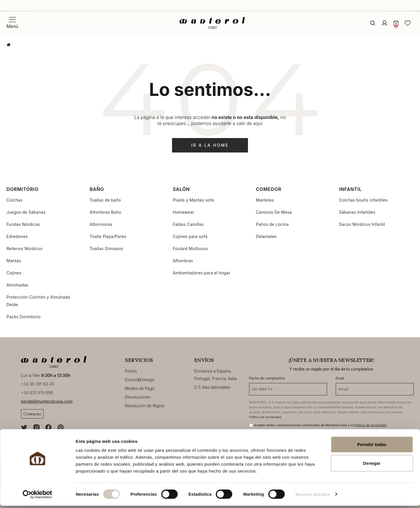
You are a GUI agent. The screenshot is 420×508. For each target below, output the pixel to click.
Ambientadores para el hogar (202, 273)
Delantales (266, 236)
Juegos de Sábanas (26, 212)
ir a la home (210, 145)
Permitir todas (372, 447)
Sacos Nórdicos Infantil (362, 224)
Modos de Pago (140, 388)
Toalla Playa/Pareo (108, 236)
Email (340, 378)
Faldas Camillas (188, 224)
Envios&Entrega (140, 380)
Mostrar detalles (313, 497)
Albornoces (101, 224)
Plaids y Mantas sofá (193, 200)
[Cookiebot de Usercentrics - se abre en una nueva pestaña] (37, 497)
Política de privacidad (265, 417)
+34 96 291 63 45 (38, 384)
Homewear (184, 212)
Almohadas (18, 285)
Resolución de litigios (145, 406)
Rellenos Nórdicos (25, 249)
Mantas (14, 261)
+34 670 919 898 (37, 393)
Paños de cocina (272, 224)
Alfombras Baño (106, 212)
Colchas (15, 200)
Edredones (17, 236)
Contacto (32, 414)
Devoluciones (138, 397)
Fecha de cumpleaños (267, 378)
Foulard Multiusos (191, 249)
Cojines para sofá (190, 236)
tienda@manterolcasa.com (47, 401)
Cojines (14, 273)
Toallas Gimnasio (107, 249)
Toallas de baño (105, 200)
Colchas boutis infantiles (364, 200)
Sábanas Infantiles (357, 212)
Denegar (372, 466)
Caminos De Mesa (274, 212)
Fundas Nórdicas (23, 224)
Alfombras (183, 261)
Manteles (265, 200)
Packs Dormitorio (24, 317)
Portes (131, 371)
